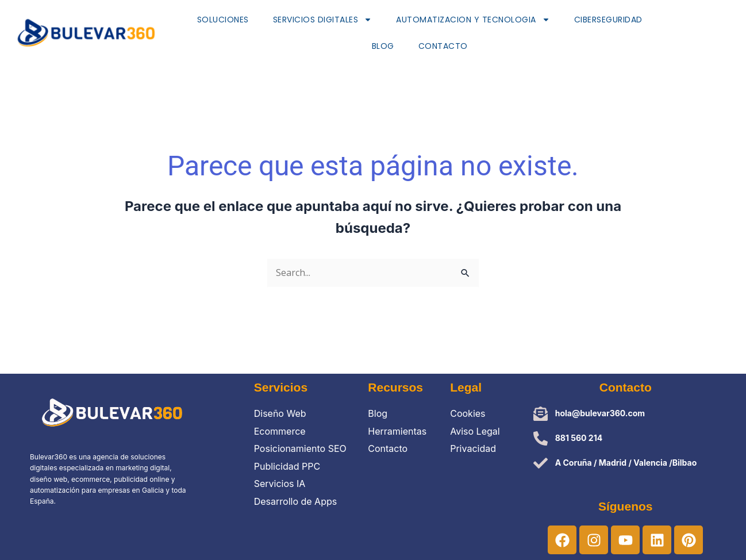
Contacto (443, 46)
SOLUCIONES (223, 20)
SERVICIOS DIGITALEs (323, 20)
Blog (383, 46)
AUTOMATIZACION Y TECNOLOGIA (473, 20)
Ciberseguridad (608, 20)
